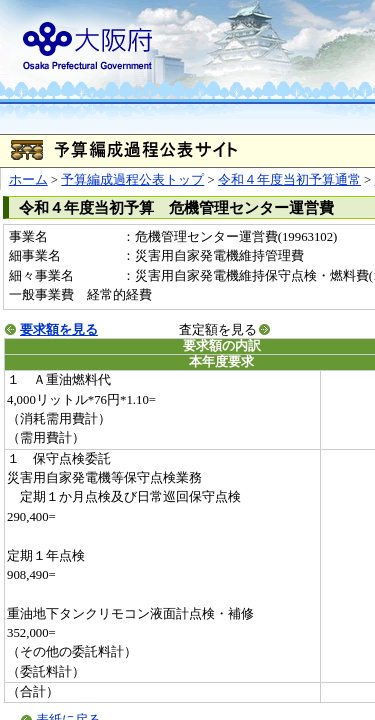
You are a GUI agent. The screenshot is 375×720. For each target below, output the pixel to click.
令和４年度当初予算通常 (289, 180)
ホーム (28, 180)
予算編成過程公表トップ (132, 180)
